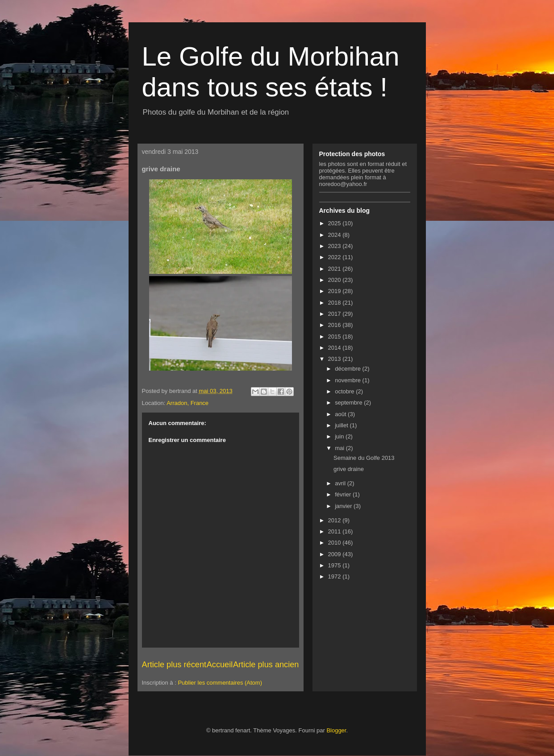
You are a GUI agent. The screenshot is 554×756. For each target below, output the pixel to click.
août (341, 414)
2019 (335, 291)
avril (341, 483)
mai (340, 448)
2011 (335, 531)
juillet (342, 425)
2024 (335, 235)
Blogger (336, 730)
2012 (335, 520)
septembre (349, 403)
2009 (335, 554)
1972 (335, 576)
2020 (335, 280)
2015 (335, 337)
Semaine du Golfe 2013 (364, 458)
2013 (335, 359)
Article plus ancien (266, 665)
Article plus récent (174, 665)
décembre (348, 369)
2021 (335, 269)
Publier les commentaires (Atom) (220, 683)
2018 (335, 303)
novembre (348, 380)
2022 (335, 257)
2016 (335, 325)
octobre (345, 391)
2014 (335, 348)
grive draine (349, 469)
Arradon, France (187, 403)
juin (340, 436)
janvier (344, 506)
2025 (335, 223)
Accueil (220, 665)
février (344, 494)
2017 (335, 314)
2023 (335, 246)
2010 (335, 543)
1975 (335, 565)
